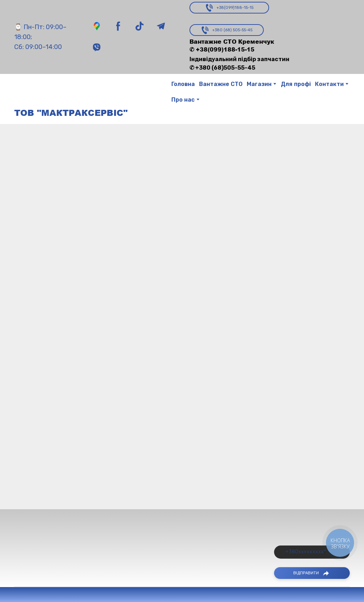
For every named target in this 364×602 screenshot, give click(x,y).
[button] (97, 26)
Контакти (329, 84)
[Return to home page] (27, 92)
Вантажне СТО (221, 84)
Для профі (296, 84)
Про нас (183, 100)
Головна (183, 84)
